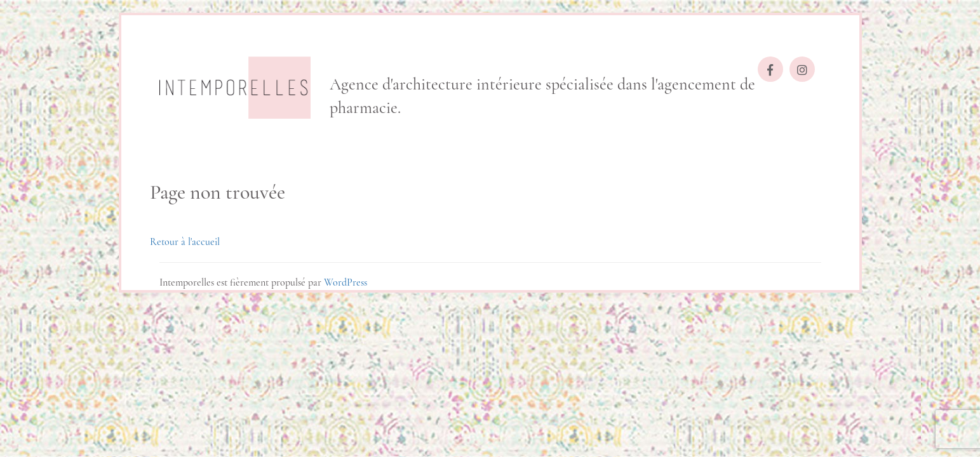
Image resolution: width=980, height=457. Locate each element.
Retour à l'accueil (185, 242)
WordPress (346, 282)
